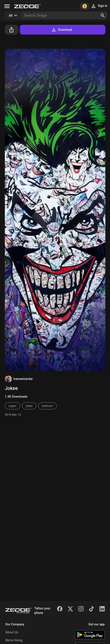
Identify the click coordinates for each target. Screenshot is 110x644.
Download (62, 30)
